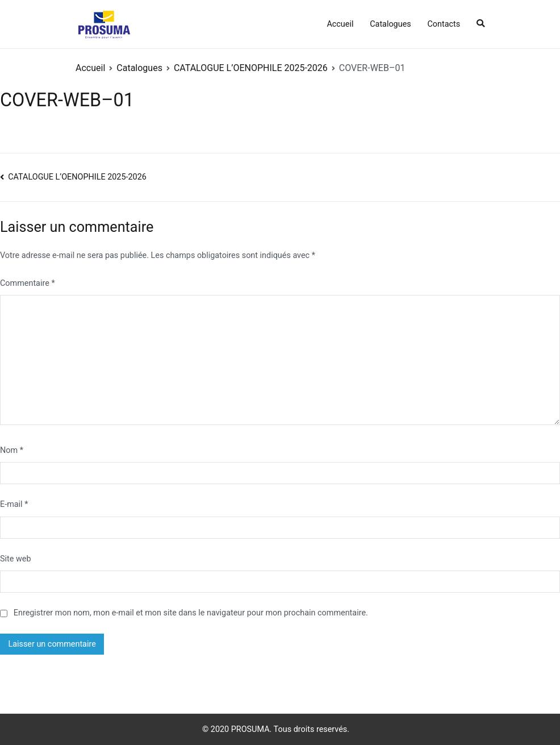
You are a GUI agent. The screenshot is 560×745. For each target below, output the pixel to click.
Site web (15, 559)
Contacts (444, 24)
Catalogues (390, 24)
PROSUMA (250, 729)
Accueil (340, 24)
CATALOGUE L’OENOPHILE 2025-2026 (77, 177)
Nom (12, 450)
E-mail (14, 504)
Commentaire (28, 283)
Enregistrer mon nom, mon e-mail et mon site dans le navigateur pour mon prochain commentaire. (191, 613)
